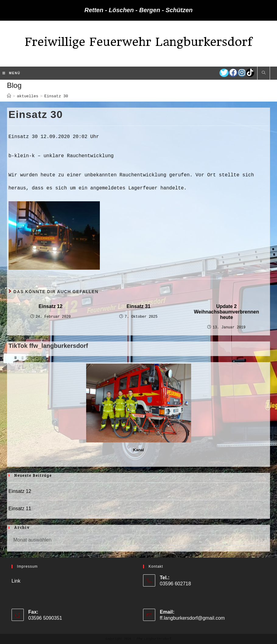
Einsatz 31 (138, 306)
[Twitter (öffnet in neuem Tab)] (224, 73)
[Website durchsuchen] (264, 73)
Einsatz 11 (20, 509)
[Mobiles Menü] (11, 73)
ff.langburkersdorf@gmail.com (192, 618)
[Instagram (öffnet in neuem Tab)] (242, 73)
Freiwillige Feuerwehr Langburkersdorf (138, 42)
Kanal (138, 450)
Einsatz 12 (51, 306)
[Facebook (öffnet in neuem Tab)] (233, 73)
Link (16, 581)
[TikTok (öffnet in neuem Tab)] (250, 73)
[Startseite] (9, 96)
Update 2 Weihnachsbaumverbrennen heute (226, 312)
